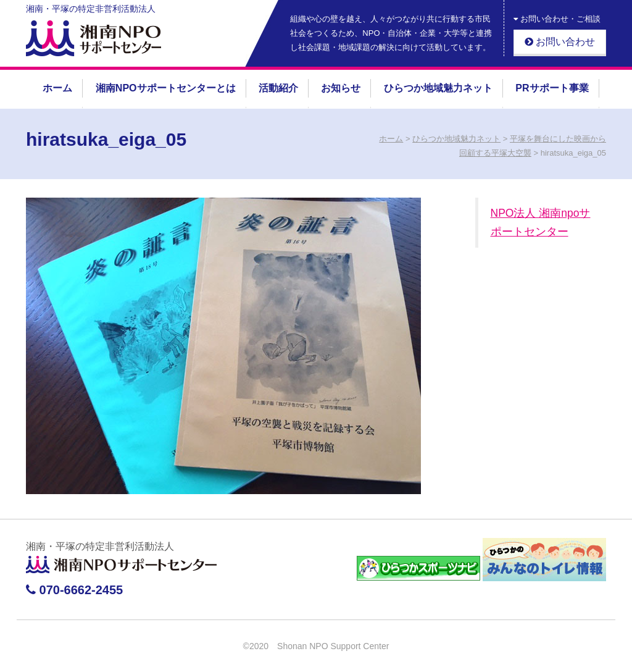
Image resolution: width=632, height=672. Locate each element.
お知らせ (341, 88)
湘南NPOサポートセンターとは (166, 88)
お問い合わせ (560, 42)
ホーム (57, 88)
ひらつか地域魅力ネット (438, 88)
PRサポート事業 (552, 88)
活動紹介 (278, 88)
